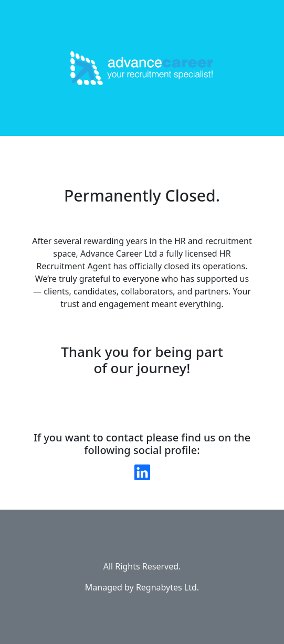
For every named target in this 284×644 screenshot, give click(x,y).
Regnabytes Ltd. (167, 587)
